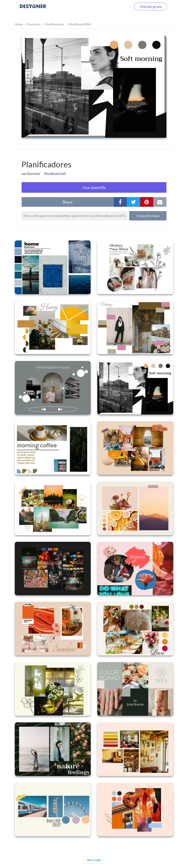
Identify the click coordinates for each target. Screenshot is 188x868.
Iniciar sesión (116, 6)
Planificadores (55, 24)
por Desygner (31, 173)
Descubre (34, 24)
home (19, 24)
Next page (94, 860)
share (68, 202)
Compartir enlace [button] (148, 216)
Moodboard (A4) (80, 24)
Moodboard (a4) (55, 173)
